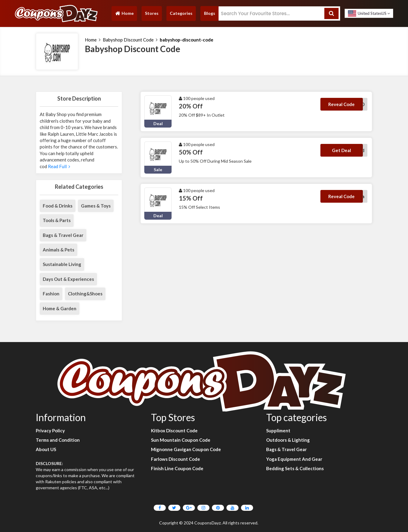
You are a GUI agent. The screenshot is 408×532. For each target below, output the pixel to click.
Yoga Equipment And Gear (294, 459)
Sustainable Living (62, 264)
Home (124, 15)
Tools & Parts (57, 220)
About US (46, 449)
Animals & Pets (59, 250)
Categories (181, 13)
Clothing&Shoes (85, 294)
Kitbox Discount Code (174, 431)
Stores (152, 13)
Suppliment (278, 431)
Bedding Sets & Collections (295, 468)
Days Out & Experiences (68, 279)
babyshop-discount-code (187, 40)
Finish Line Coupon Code (177, 468)
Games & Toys (96, 206)
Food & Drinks (58, 206)
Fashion (51, 294)
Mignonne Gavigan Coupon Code (186, 449)
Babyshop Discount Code (128, 40)
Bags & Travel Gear (63, 235)
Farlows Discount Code (176, 459)
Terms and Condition (58, 440)
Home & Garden (60, 308)
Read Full (59, 166)
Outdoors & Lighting (288, 440)
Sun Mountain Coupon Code (181, 440)
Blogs (210, 13)
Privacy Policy (50, 431)
